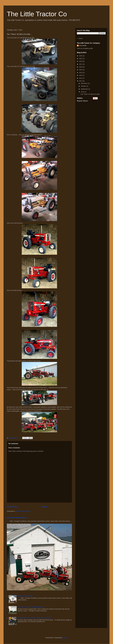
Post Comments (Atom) (23, 511)
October (84, 86)
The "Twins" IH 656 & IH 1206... (91, 94)
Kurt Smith (83, 46)
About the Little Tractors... (17, 518)
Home (45, 507)
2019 (81, 61)
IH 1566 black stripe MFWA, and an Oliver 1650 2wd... (35, 618)
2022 (81, 56)
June (83, 92)
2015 (81, 70)
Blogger (65, 638)
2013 (81, 75)
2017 (81, 64)
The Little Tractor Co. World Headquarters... (32, 607)
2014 (81, 73)
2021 (81, 59)
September (85, 89)
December (84, 83)
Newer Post (12, 507)
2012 (81, 78)
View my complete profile (85, 48)
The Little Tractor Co (37, 14)
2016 (81, 67)
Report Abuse (82, 101)
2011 (81, 81)
